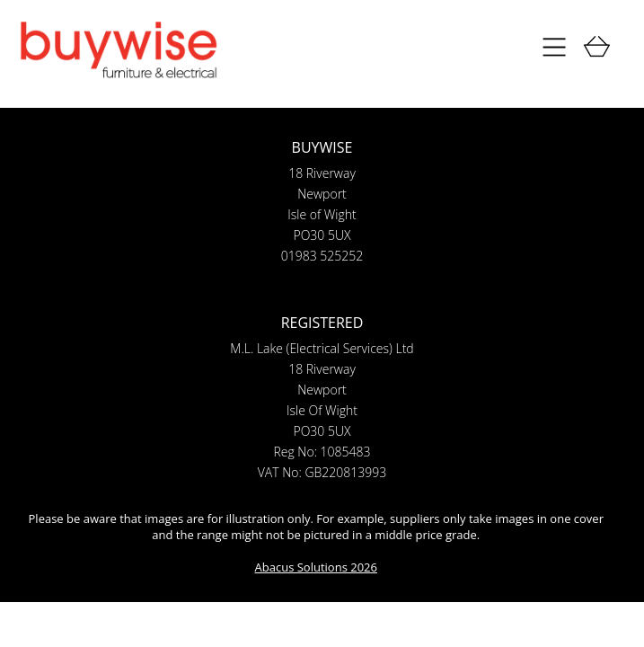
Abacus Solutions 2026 (316, 567)
